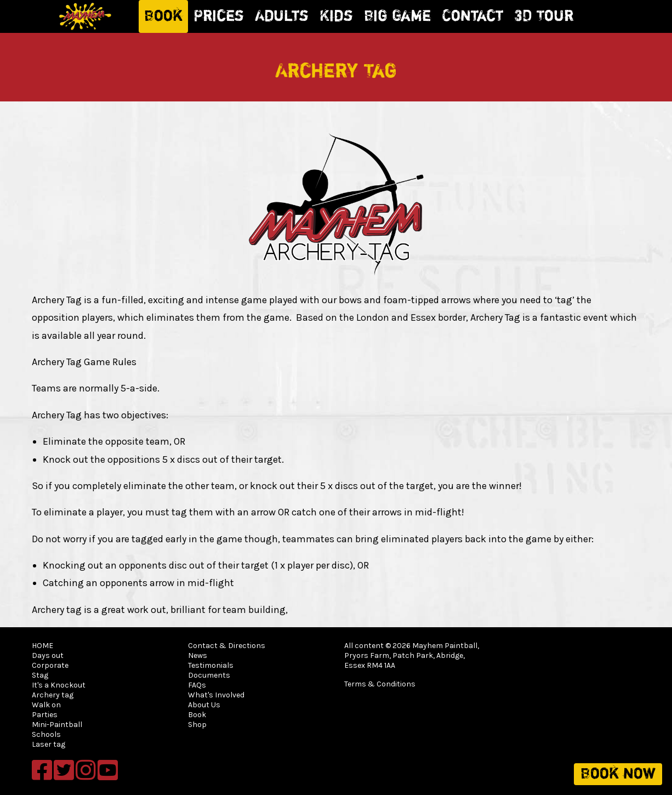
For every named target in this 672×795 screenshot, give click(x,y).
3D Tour (544, 16)
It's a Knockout (59, 685)
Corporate (50, 665)
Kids (336, 16)
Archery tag (53, 695)
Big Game (397, 16)
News (198, 655)
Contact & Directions (227, 646)
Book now (618, 774)
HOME (42, 646)
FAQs (197, 685)
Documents (209, 675)
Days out (48, 655)
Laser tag (49, 744)
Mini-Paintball (57, 725)
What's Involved (216, 695)
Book (163, 16)
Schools (46, 734)
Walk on (46, 705)
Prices (219, 16)
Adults (282, 16)
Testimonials (211, 665)
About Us (204, 705)
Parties (45, 715)
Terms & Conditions (380, 684)
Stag (40, 675)
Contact (472, 16)
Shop (197, 725)
